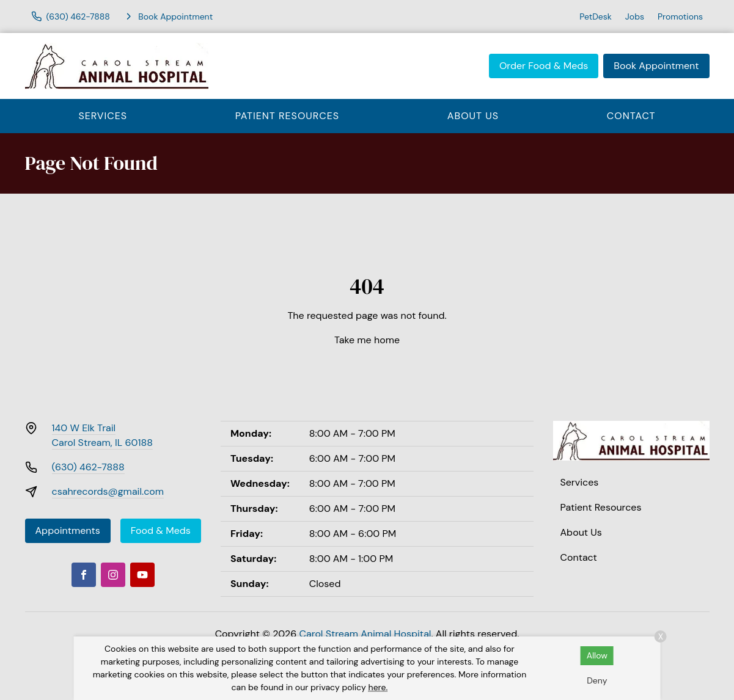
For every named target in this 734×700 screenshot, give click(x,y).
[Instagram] (113, 575)
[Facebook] (84, 575)
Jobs (635, 16)
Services (103, 116)
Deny (597, 680)
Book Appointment (656, 66)
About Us (473, 116)
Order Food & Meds (544, 66)
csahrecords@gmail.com (108, 491)
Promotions (680, 16)
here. (378, 687)
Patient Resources (287, 116)
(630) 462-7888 (88, 467)
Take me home (367, 340)
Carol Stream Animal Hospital (365, 634)
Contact (631, 116)
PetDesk (596, 16)
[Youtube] (142, 575)
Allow (597, 655)
